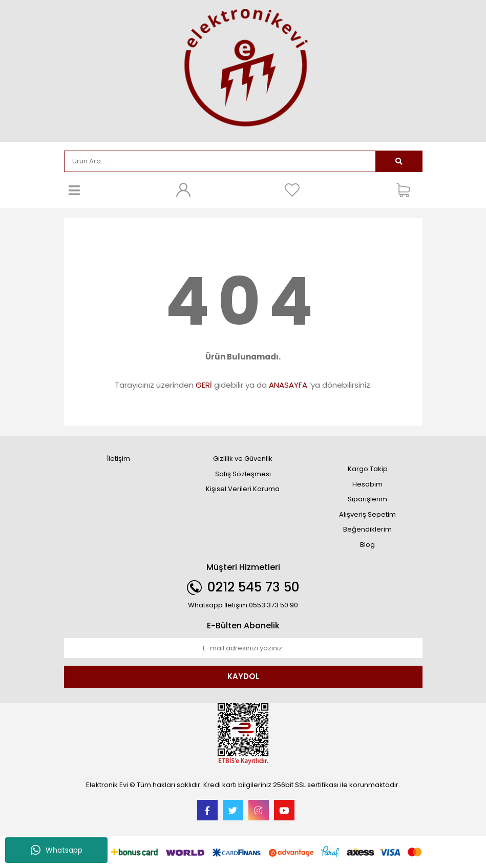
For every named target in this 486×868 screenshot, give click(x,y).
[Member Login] (183, 190)
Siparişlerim (367, 499)
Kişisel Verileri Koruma (243, 489)
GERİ (204, 385)
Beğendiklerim (367, 529)
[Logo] (243, 70)
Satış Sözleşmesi (243, 474)
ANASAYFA (288, 385)
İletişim (119, 459)
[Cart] (407, 190)
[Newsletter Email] (243, 648)
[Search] (220, 161)
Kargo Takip (368, 469)
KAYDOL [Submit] (243, 676)
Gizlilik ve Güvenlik (243, 459)
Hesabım (367, 484)
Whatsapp (57, 850)
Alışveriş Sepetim (367, 514)
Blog (367, 545)
